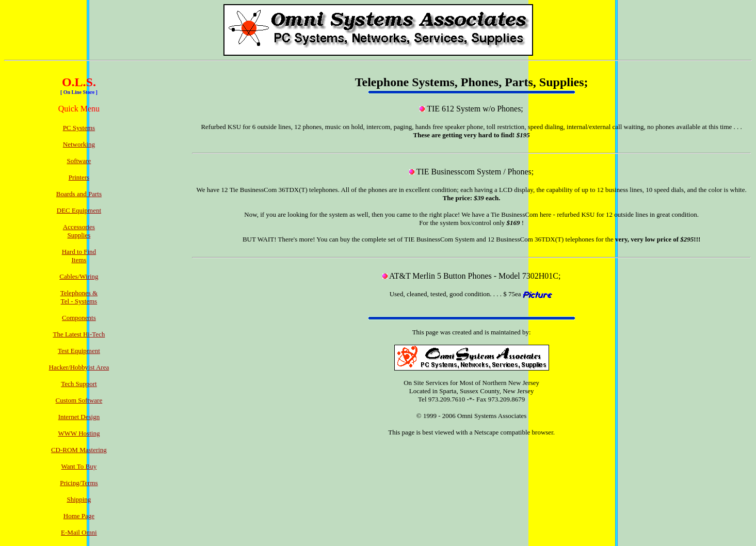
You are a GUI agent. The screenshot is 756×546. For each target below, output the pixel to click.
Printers (79, 177)
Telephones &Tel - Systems (79, 297)
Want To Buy (79, 466)
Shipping (79, 499)
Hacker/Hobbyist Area (79, 367)
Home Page (79, 516)
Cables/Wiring (79, 276)
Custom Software (79, 400)
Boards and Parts (79, 194)
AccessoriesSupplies (79, 231)
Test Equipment (79, 351)
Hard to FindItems (79, 256)
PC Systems (79, 128)
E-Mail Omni (79, 532)
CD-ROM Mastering (79, 450)
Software (79, 161)
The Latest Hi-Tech (79, 334)
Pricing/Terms (79, 483)
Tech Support (79, 384)
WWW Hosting (79, 433)
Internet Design (79, 417)
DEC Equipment (79, 210)
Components (79, 318)
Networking (79, 144)
